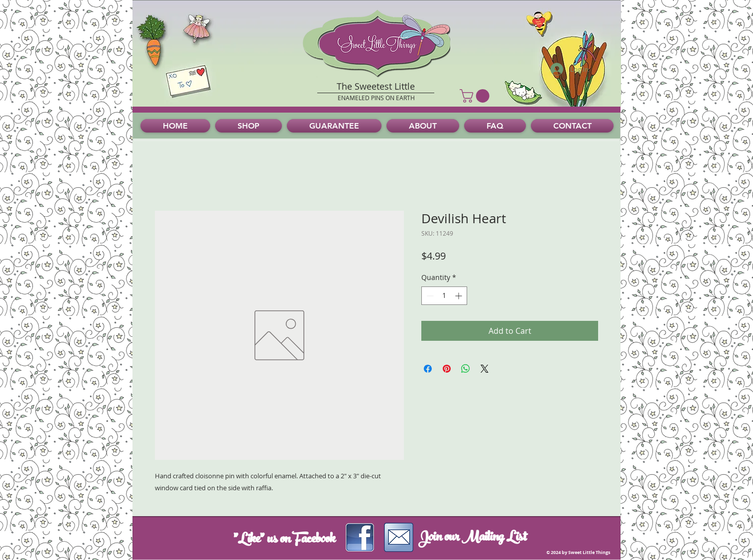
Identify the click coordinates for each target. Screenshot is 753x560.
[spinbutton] (444, 296)
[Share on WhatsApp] (466, 369)
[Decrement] (429, 296)
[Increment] (459, 296)
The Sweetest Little (376, 86)
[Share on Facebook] (428, 369)
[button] (476, 96)
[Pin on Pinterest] (447, 369)
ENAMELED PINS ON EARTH (376, 98)
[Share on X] (485, 369)
